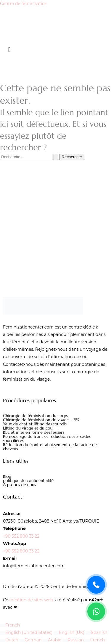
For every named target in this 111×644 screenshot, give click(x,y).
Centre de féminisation (24, 4)
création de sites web (31, 600)
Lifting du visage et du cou (28, 428)
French (10, 625)
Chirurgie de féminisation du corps (35, 416)
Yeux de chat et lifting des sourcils (35, 424)
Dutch (10, 640)
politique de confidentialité (28, 480)
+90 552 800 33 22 (21, 536)
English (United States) (27, 632)
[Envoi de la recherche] (56, 157)
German (31, 640)
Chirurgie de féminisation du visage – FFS (41, 420)
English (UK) (70, 632)
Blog (7, 476)
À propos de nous (19, 485)
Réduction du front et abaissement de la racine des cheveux (51, 447)
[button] (55, 50)
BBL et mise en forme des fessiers (34, 432)
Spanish (96, 632)
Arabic (52, 640)
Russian (74, 640)
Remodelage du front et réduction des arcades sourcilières (47, 438)
